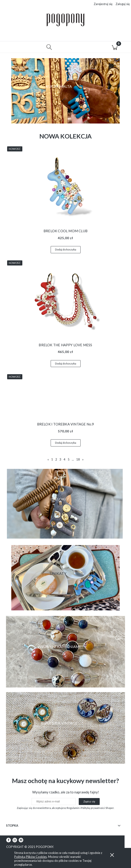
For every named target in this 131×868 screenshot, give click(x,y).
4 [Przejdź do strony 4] (64, 461)
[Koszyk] (115, 48)
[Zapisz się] (89, 803)
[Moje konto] (82, 49)
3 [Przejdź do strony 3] (60, 461)
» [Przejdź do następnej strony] (83, 461)
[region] (65, 92)
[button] (16, 48)
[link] (65, 653)
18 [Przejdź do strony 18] (78, 461)
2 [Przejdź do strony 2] (56, 461)
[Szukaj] (49, 48)
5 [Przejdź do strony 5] (69, 461)
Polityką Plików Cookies (31, 857)
